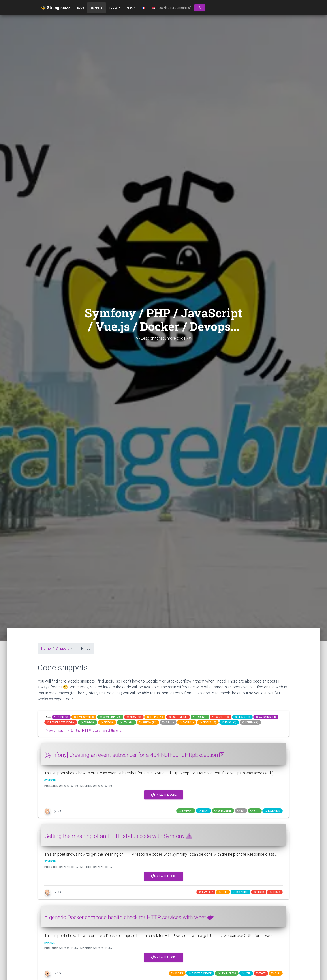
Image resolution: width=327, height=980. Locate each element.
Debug (275, 892)
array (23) (134, 717)
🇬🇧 (154, 8)
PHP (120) (61, 717)
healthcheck (227, 973)
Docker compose (200, 973)
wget (261, 973)
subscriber (223, 811)
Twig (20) (200, 717)
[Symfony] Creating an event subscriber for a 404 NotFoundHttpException (134, 755)
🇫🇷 (144, 8)
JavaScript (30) (110, 717)
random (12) (148, 722)
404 (241, 811)
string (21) (155, 717)
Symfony (186, 811)
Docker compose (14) (61, 722)
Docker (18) (221, 717)
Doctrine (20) (178, 717)
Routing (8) (250, 722)
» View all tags (54, 731)
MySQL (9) (229, 722)
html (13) (127, 722)
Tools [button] (114, 8)
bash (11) (187, 722)
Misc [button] (130, 8)
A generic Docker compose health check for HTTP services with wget (129, 917)
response (241, 892)
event (204, 811)
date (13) (107, 722)
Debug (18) (242, 717)
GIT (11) (168, 722)
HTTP (255, 811)
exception (272, 811)
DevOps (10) (208, 722)
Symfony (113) (84, 717)
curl (276, 973)
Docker (177, 973)
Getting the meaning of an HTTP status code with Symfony (118, 836)
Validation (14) (266, 717)
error (259, 892)
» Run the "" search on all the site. (95, 731)
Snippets (97, 8)
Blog (81, 8)
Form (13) (88, 722)
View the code (164, 795)
